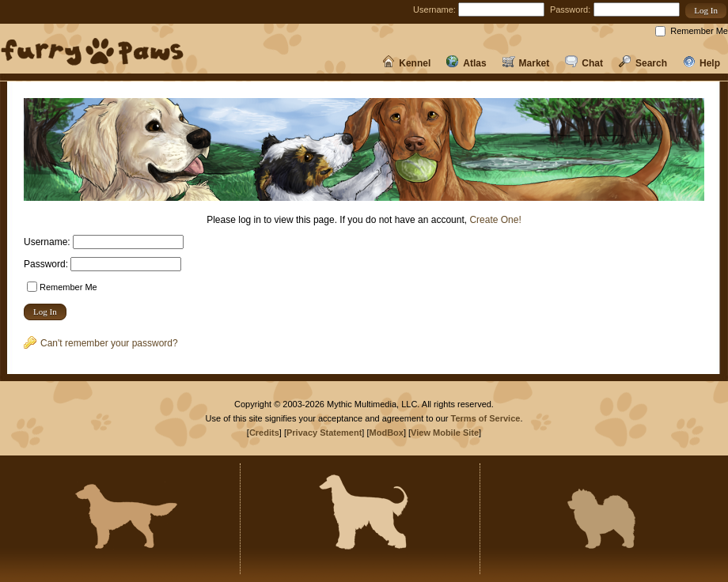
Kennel (406, 63)
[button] (706, 11)
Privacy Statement (324, 433)
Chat (584, 63)
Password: (570, 9)
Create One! (495, 220)
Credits (264, 433)
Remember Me (699, 31)
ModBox (387, 433)
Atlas (466, 63)
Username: (434, 9)
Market (526, 63)
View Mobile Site (445, 433)
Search (643, 63)
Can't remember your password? (101, 343)
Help (701, 63)
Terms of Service (486, 418)
